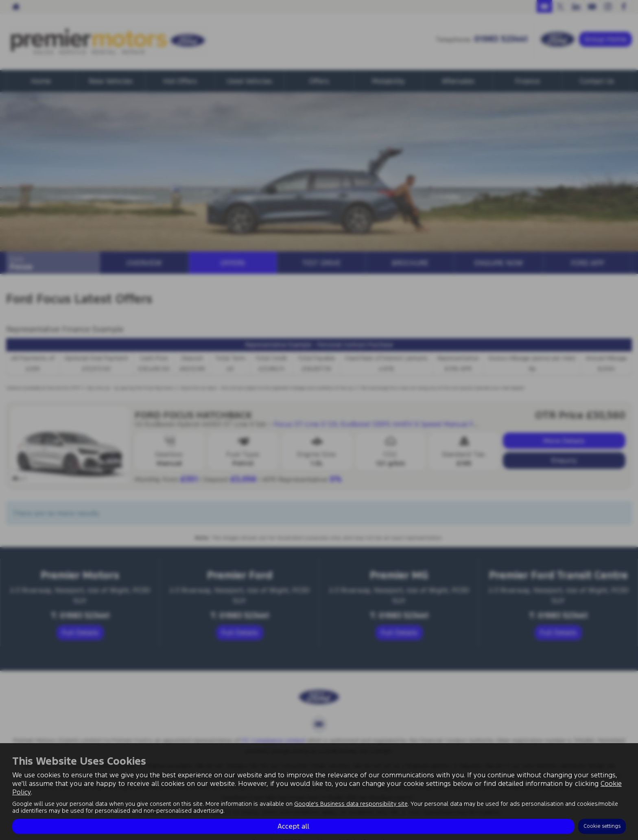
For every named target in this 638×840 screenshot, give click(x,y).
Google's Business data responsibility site (351, 804)
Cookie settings (602, 826)
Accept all (293, 826)
